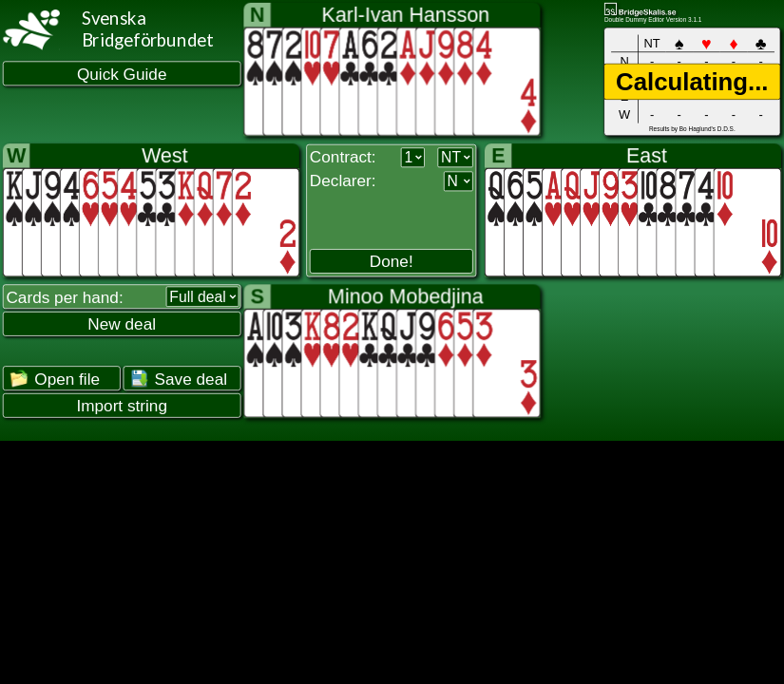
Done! (392, 262)
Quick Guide (122, 74)
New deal (122, 324)
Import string (122, 406)
